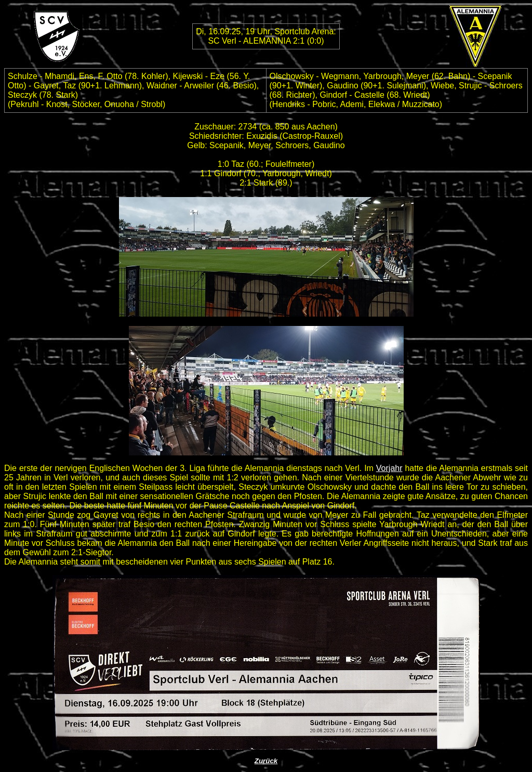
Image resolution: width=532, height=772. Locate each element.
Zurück (266, 761)
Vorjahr (389, 468)
